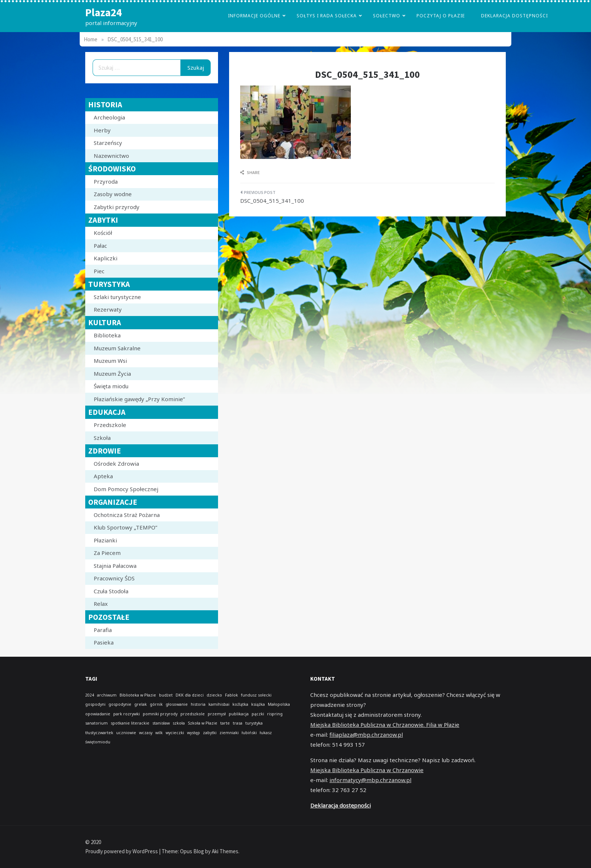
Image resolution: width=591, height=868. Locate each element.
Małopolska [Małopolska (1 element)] (279, 704)
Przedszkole (110, 425)
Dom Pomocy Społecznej (126, 489)
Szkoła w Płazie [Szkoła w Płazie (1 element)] (203, 723)
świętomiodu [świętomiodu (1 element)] (98, 742)
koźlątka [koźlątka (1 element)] (240, 704)
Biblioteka (107, 335)
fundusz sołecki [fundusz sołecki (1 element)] (256, 695)
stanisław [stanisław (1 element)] (161, 723)
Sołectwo (387, 16)
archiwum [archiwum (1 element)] (107, 695)
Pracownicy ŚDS (114, 578)
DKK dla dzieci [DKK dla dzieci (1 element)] (190, 695)
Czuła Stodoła (111, 591)
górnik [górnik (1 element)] (156, 704)
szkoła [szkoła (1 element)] (179, 723)
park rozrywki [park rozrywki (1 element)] (127, 714)
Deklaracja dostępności (514, 16)
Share (250, 172)
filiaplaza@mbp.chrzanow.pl (366, 735)
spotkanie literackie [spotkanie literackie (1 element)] (130, 723)
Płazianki (105, 540)
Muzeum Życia (112, 374)
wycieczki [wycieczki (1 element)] (175, 733)
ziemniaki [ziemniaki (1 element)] (229, 733)
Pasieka (104, 642)
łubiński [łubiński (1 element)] (249, 733)
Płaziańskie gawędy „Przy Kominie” (139, 399)
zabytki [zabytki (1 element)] (210, 733)
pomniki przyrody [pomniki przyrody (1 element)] (160, 714)
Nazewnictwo (111, 156)
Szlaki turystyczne (117, 297)
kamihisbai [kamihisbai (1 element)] (219, 704)
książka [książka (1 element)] (258, 704)
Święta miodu (111, 386)
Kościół (103, 233)
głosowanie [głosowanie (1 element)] (177, 704)
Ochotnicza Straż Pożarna (127, 515)
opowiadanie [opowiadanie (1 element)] (98, 714)
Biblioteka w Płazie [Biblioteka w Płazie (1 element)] (138, 695)
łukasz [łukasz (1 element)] (266, 733)
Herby (102, 130)
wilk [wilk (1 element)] (159, 733)
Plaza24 (103, 12)
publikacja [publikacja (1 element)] (239, 714)
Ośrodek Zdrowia (116, 463)
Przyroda (106, 181)
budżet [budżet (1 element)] (166, 695)
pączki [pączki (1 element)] (258, 714)
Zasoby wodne (113, 194)
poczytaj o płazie (441, 16)
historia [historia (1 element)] (198, 704)
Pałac (100, 246)
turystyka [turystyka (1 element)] (254, 723)
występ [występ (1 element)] (193, 733)
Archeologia (109, 117)
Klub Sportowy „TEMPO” (125, 527)
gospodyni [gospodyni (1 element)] (95, 704)
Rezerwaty (108, 309)
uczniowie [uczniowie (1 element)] (126, 733)
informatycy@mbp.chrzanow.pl (370, 780)
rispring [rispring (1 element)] (275, 714)
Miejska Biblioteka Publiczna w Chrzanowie (367, 770)
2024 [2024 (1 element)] (90, 695)
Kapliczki (106, 258)
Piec (99, 271)
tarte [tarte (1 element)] (225, 723)
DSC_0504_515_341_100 (272, 201)
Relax (101, 604)
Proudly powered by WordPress (122, 851)
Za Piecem (107, 553)
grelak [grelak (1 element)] (141, 704)
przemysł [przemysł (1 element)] (217, 714)
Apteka (103, 476)
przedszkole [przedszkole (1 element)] (193, 714)
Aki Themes (225, 851)
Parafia (103, 630)
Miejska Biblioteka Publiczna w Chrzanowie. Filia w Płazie (385, 725)
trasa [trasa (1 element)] (238, 723)
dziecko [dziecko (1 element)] (214, 695)
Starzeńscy (108, 143)
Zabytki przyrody (117, 207)
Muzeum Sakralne (117, 348)
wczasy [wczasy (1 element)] (146, 733)
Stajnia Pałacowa (115, 566)
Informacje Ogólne (254, 16)
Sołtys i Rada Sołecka (327, 16)
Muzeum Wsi (110, 361)
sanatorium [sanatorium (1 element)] (96, 723)
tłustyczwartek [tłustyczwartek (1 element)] (99, 733)
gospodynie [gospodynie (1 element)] (120, 704)
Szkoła (102, 438)
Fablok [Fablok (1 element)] (231, 695)
